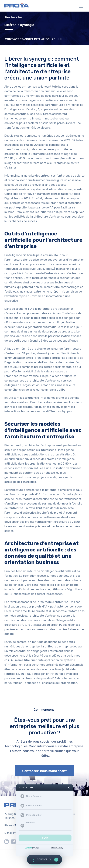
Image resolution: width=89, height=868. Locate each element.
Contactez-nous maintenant (44, 771)
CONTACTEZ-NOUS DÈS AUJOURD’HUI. (34, 39)
